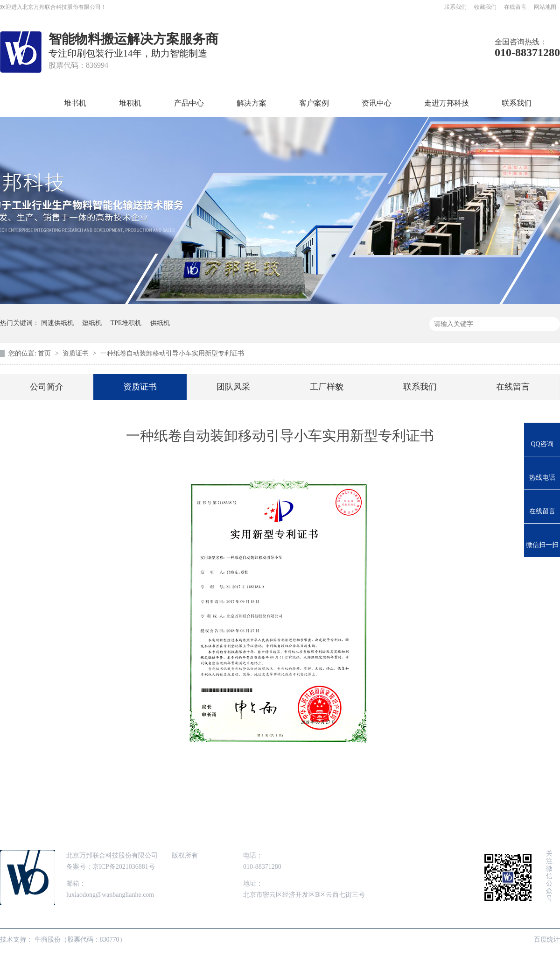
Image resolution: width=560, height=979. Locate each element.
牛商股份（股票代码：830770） (80, 940)
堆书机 (75, 103)
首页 (24, 103)
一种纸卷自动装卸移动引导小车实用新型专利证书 (172, 353)
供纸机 (160, 323)
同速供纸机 (57, 323)
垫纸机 (92, 323)
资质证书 (77, 353)
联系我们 (455, 7)
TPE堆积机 (126, 323)
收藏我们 (485, 7)
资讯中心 (377, 103)
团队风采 (233, 387)
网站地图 (545, 7)
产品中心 (189, 103)
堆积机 (130, 103)
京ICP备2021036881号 (124, 867)
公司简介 (47, 387)
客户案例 (314, 103)
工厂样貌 (327, 387)
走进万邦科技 (447, 103)
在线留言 (515, 7)
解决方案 (252, 103)
